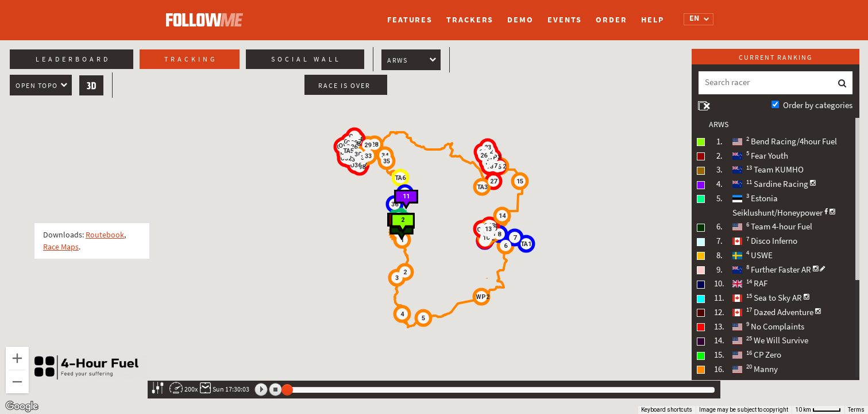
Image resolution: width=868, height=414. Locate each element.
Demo (520, 20)
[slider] (287, 390)
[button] (397, 278)
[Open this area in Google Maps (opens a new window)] (22, 407)
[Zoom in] (17, 358)
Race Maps (61, 247)
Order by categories (818, 105)
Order (612, 20)
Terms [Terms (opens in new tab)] (856, 410)
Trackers (470, 20)
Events (565, 20)
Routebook (105, 235)
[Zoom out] (17, 382)
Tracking (191, 59)
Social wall (306, 59)
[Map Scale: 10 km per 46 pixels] (818, 410)
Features (410, 20)
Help (653, 20)
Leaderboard (73, 59)
